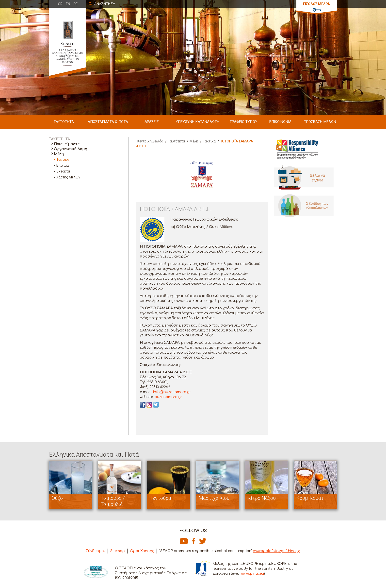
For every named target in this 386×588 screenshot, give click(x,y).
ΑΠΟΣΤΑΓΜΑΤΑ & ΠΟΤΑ (108, 122)
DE (75, 4)
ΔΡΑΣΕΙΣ (152, 122)
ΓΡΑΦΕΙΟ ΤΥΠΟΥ (243, 122)
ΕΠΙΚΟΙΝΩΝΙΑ (280, 122)
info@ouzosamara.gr (172, 392)
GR (60, 4)
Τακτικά (63, 159)
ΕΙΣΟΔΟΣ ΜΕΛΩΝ (317, 4)
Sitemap (118, 551)
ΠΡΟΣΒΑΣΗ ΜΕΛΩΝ (320, 122)
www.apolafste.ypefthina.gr (277, 551)
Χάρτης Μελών (68, 177)
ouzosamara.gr (168, 397)
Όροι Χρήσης (142, 551)
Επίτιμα (63, 165)
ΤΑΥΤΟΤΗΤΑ (64, 122)
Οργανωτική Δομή (71, 149)
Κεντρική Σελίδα (150, 141)
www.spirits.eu (252, 574)
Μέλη (59, 154)
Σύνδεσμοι (95, 551)
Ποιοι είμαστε (67, 144)
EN (68, 4)
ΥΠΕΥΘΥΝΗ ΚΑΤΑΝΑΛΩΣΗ (198, 122)
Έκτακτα (63, 171)
